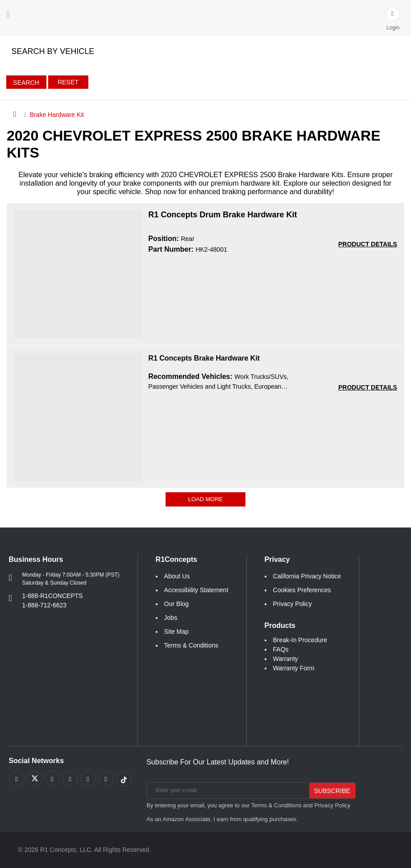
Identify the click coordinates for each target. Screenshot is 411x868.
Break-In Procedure (300, 640)
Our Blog (176, 604)
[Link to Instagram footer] (88, 779)
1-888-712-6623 (45, 605)
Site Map (176, 631)
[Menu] (8, 15)
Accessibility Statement (196, 590)
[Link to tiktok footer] (124, 779)
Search (26, 83)
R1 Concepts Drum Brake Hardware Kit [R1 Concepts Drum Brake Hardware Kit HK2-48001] (222, 215)
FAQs (281, 649)
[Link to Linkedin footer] (106, 779)
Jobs (171, 618)
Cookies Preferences (302, 590)
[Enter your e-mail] (227, 791)
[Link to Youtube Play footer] (52, 779)
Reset (68, 82)
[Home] (15, 114)
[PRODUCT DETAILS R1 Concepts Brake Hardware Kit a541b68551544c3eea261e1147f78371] (368, 388)
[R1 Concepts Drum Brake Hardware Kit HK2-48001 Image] (78, 274)
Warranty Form (294, 668)
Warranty (286, 659)
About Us (177, 576)
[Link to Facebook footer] (17, 779)
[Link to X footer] (35, 779)
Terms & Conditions (191, 645)
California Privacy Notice (307, 576)
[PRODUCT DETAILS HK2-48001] (368, 244)
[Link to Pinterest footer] (70, 779)
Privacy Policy (293, 604)
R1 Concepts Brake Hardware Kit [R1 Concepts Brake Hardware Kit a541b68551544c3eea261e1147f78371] (204, 358)
